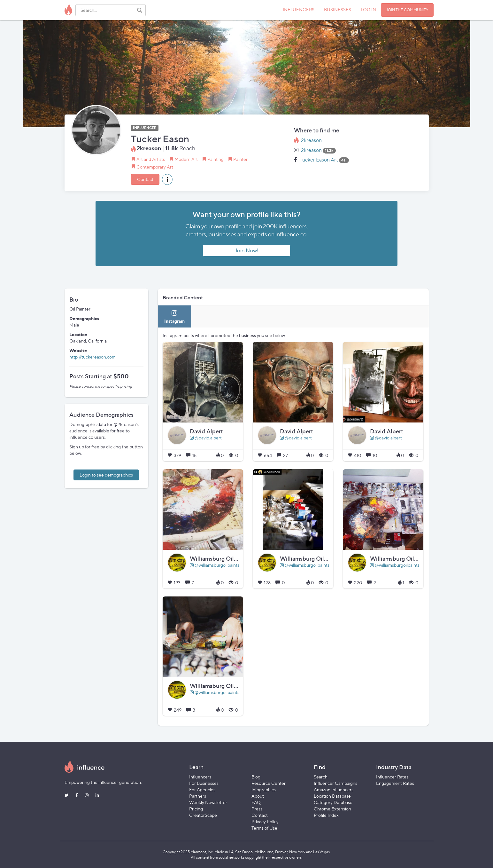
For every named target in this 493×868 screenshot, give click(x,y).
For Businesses (204, 783)
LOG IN (368, 9)
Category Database (333, 802)
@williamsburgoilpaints (215, 565)
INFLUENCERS (299, 9)
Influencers (200, 777)
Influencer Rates (392, 777)
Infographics (264, 789)
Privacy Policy (265, 821)
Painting (216, 159)
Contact (145, 179)
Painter (240, 159)
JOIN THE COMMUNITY (407, 10)
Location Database (332, 796)
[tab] (174, 316)
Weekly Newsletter (208, 802)
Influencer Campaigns (335, 783)
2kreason (311, 140)
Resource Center (269, 783)
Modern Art (186, 159)
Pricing (196, 809)
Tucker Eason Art (319, 160)
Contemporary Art (155, 167)
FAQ (256, 802)
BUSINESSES (338, 9)
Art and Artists (151, 159)
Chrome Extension (332, 809)
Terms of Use (264, 828)
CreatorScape (203, 815)
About (258, 796)
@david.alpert (206, 438)
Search (321, 777)
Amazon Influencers (334, 789)
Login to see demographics (106, 475)
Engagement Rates (395, 783)
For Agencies (202, 789)
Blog (256, 777)
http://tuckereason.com (92, 357)
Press (257, 809)
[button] (167, 179)
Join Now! (246, 250)
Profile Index (326, 815)
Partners (198, 796)
